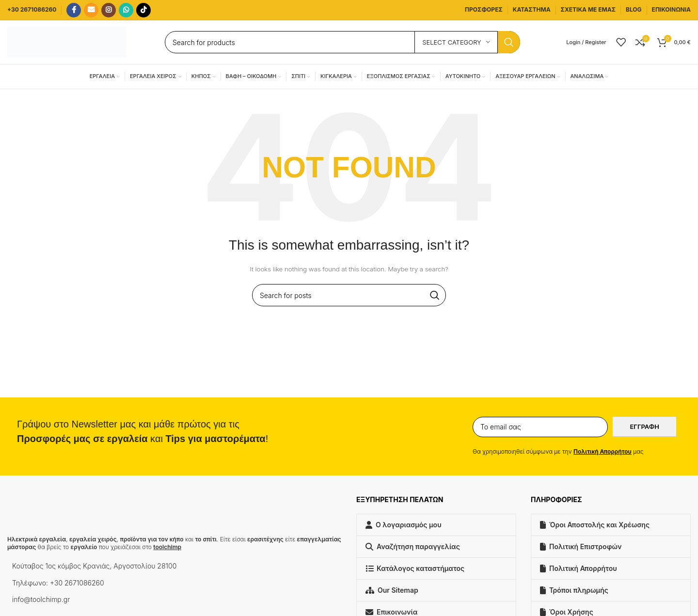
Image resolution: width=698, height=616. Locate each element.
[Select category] (456, 42)
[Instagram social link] (109, 10)
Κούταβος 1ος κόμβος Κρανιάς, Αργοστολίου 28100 (94, 566)
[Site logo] (67, 41)
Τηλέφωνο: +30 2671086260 (58, 583)
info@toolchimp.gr (41, 599)
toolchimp (167, 547)
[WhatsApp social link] (126, 10)
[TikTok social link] (143, 10)
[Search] (342, 42)
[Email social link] (91, 10)
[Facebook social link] (74, 10)
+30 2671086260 (32, 9)
